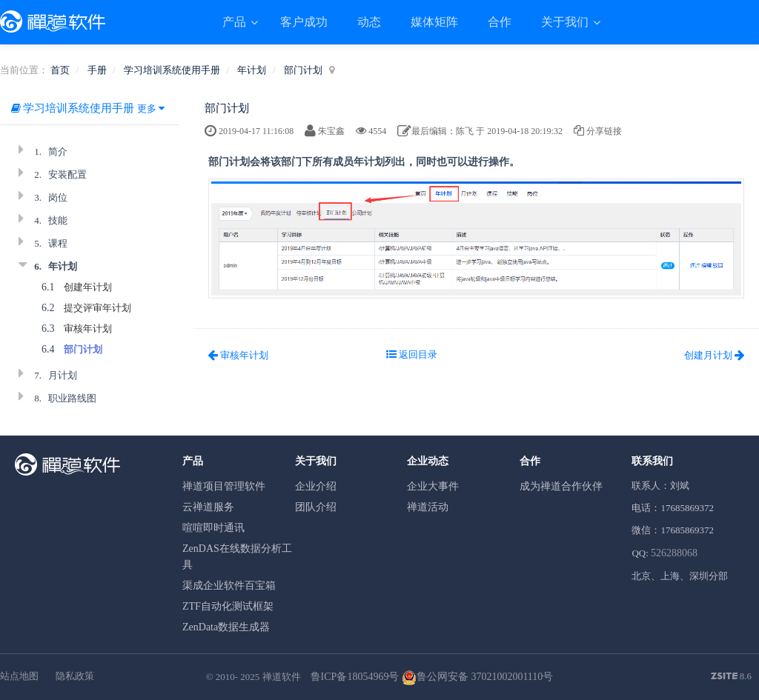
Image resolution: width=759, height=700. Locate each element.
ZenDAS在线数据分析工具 (237, 557)
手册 (97, 70)
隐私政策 (75, 676)
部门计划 (303, 70)
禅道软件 (282, 677)
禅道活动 (428, 507)
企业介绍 (316, 486)
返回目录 (412, 354)
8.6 (732, 677)
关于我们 (566, 22)
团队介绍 (316, 507)
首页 (60, 70)
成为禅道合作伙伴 (561, 486)
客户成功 (304, 22)
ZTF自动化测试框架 (228, 606)
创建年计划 (88, 287)
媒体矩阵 (434, 22)
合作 (500, 22)
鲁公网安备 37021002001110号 (477, 677)
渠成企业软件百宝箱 (229, 586)
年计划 (252, 70)
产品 (236, 22)
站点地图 (19, 676)
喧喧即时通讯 (213, 528)
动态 (369, 22)
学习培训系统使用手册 (172, 70)
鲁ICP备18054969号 (355, 677)
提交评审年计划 (97, 308)
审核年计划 (88, 329)
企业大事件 (433, 486)
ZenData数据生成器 (226, 627)
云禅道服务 (208, 507)
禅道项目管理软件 (224, 486)
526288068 (674, 553)
